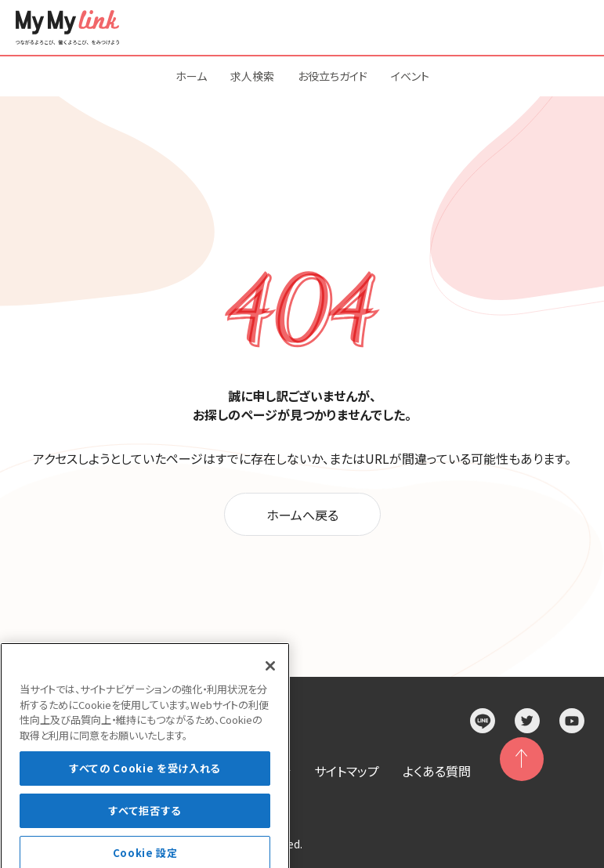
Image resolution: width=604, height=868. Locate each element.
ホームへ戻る (302, 515)
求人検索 (252, 76)
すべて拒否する (145, 823)
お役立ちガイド (333, 76)
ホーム (191, 76)
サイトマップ (347, 771)
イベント (410, 76)
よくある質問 (437, 771)
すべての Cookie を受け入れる (145, 781)
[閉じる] (270, 679)
